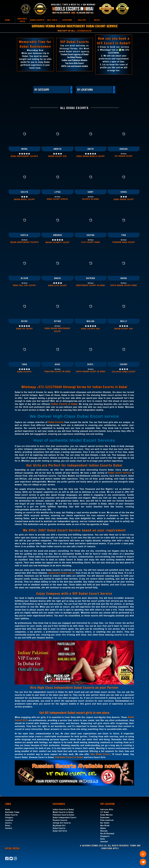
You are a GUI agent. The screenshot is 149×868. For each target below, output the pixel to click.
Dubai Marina (107, 815)
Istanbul (104, 842)
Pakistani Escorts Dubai (64, 815)
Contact (9, 828)
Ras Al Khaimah (107, 834)
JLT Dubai (105, 812)
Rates (8, 826)
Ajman (103, 828)
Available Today (12, 812)
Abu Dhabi (105, 826)
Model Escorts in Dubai (63, 812)
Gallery (8, 823)
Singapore (105, 836)
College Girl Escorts (62, 823)
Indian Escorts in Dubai (63, 810)
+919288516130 (84, 31)
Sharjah (104, 831)
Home (8, 810)
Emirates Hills (107, 810)
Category (9, 818)
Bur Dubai (105, 823)
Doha (103, 839)
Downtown (105, 818)
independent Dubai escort (61, 573)
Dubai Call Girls (60, 831)
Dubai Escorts (11, 815)
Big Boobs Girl (59, 826)
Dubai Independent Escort (65, 818)
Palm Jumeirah (107, 820)
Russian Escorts (60, 820)
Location (9, 820)
